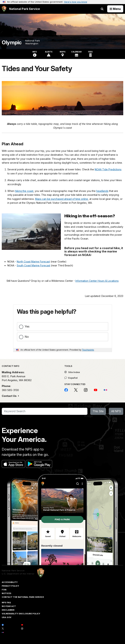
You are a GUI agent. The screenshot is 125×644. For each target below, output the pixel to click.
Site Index (72, 372)
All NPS (116, 411)
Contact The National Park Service (23, 597)
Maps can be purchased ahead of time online (62, 199)
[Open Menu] (115, 9)
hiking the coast (24, 191)
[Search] (45, 411)
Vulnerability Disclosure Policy (21, 614)
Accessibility (10, 582)
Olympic (12, 42)
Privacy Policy (10, 586)
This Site (98, 411)
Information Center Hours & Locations (97, 281)
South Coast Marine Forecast (33, 265)
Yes (27, 326)
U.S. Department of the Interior (18, 574)
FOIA (4, 590)
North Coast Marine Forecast (33, 262)
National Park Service (13, 571)
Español (71, 378)
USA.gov (7, 617)
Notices (7, 593)
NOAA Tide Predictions (108, 169)
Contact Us (10, 396)
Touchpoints (88, 350)
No (27, 337)
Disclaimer (8, 610)
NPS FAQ (6, 603)
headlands (102, 191)
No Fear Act (9, 606)
